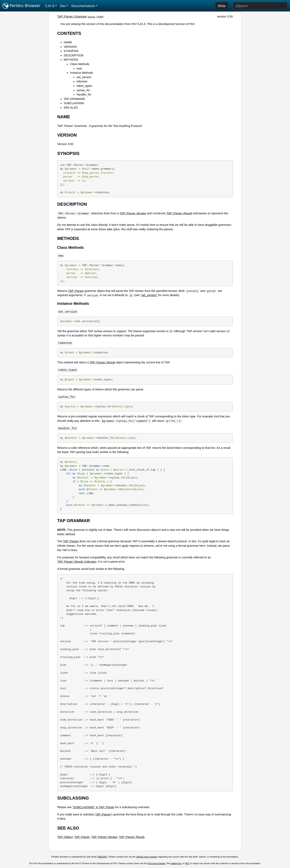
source (92, 17)
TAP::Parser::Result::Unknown (77, 562)
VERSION (70, 47)
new (79, 68)
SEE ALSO (71, 108)
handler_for (84, 94)
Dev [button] (63, 6)
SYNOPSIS (71, 51)
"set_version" (149, 295)
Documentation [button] (83, 6)
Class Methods (80, 64)
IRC (187, 863)
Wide (222, 6)
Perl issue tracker (156, 863)
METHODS (71, 60)
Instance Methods (82, 73)
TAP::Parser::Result (179, 213)
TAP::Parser (76, 291)
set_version (84, 77)
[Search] (260, 6)
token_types (84, 86)
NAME (68, 42)
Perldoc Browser (21, 6)
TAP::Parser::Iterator (133, 213)
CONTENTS (69, 33)
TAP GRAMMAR (74, 99)
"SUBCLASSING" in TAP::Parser (93, 807)
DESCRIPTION (74, 55)
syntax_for (83, 90)
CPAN (100, 17)
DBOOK (102, 857)
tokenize (82, 81)
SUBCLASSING (74, 103)
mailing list (176, 863)
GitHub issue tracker (147, 857)
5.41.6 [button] (50, 6)
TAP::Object (65, 837)
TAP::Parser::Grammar (72, 17)
